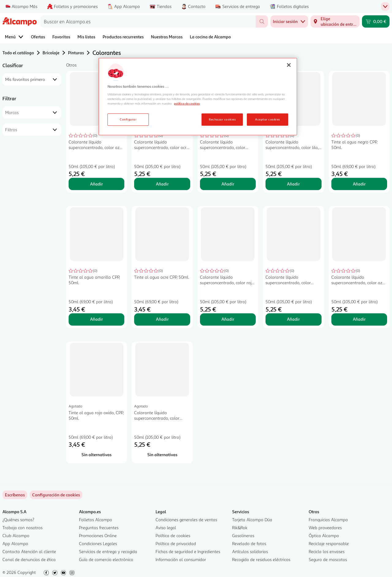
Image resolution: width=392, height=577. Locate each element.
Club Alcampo (16, 535)
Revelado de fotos (249, 543)
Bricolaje (51, 53)
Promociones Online (98, 535)
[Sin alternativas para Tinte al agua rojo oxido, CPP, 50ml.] (96, 455)
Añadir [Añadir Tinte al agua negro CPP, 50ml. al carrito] (359, 184)
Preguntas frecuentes (99, 527)
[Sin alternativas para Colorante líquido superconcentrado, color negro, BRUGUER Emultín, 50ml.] (162, 455)
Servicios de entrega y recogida (108, 551)
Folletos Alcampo (96, 520)
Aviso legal (166, 527)
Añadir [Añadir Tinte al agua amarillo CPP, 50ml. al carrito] (96, 319)
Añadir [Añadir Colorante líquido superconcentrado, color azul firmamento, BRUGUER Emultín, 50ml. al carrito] (96, 184)
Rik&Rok (240, 527)
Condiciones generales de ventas (186, 520)
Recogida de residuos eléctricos (261, 559)
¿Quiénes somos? (18, 520)
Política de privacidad (176, 543)
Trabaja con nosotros (23, 527)
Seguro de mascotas (328, 559)
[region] (198, 97)
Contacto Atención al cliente (29, 551)
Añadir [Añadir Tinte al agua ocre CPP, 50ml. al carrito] (162, 319)
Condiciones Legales (98, 543)
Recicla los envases (327, 551)
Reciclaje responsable (329, 543)
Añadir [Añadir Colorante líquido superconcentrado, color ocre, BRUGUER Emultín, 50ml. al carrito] (162, 184)
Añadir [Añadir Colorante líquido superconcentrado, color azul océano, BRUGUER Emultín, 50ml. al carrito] (359, 319)
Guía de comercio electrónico (106, 559)
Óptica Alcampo (324, 535)
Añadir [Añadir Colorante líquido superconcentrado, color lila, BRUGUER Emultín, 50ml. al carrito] (293, 184)
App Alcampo (15, 543)
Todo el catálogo (18, 53)
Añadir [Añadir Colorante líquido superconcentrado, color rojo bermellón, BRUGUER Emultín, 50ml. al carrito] (228, 319)
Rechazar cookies (222, 119)
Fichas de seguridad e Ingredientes (188, 551)
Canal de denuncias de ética (29, 559)
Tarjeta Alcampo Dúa (252, 520)
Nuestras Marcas (167, 37)
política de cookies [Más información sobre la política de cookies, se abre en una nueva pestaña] (187, 103)
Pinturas (76, 53)
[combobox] (148, 21)
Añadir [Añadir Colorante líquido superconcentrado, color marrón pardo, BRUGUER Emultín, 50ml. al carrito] (293, 319)
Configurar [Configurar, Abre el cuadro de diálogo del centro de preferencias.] (128, 119)
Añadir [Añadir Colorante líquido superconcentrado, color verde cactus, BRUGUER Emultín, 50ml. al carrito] (228, 184)
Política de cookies (173, 535)
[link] (56, 495)
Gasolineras (243, 535)
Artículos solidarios (250, 551)
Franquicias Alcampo (328, 520)
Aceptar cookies (267, 119)
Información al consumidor (181, 559)
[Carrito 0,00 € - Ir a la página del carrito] (376, 21)
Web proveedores (325, 527)
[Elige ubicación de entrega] (335, 21)
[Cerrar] (289, 65)
